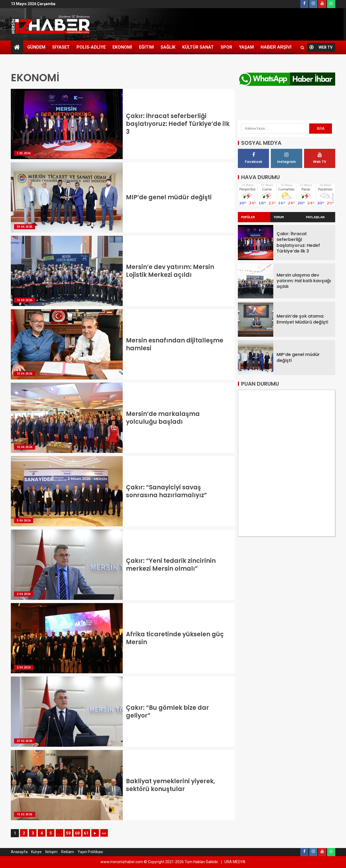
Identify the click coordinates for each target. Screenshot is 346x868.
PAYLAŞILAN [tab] (315, 214)
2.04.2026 (24, 594)
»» (104, 833)
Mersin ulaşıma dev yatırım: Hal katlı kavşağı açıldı (304, 278)
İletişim (51, 852)
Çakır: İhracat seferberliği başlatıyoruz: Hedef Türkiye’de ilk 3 (178, 124)
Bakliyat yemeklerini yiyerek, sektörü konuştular (171, 785)
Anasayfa (19, 852)
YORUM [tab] (279, 214)
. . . (59, 833)
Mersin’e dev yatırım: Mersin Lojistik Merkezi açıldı (170, 271)
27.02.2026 (25, 741)
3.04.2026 (24, 521)
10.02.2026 (25, 814)
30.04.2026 (25, 227)
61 (86, 833)
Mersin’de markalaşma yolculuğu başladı (163, 418)
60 (77, 833)
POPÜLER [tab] (248, 214)
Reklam (68, 852)
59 (68, 833)
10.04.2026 (25, 300)
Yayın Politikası (90, 852)
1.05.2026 (24, 153)
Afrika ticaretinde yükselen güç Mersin (175, 638)
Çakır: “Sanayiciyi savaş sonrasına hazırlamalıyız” (167, 491)
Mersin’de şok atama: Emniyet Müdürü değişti (302, 316)
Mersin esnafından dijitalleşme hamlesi (175, 344)
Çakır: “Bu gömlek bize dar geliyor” (167, 712)
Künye (36, 852)
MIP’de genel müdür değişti (169, 197)
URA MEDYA (235, 862)
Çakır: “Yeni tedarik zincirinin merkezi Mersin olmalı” (171, 565)
